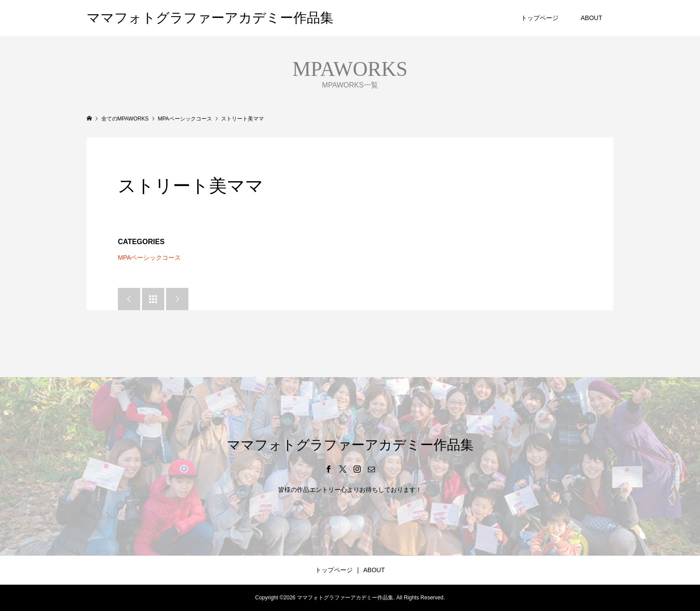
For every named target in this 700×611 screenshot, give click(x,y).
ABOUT (592, 18)
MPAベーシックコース (149, 258)
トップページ (540, 18)
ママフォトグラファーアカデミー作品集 (210, 18)
